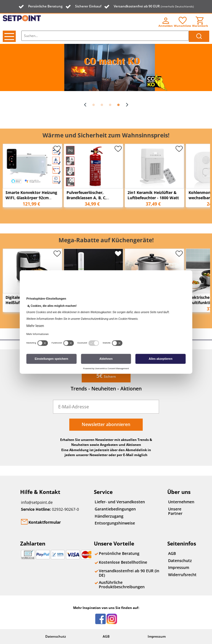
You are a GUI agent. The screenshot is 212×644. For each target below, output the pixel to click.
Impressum (179, 567)
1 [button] (94, 105)
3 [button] (110, 105)
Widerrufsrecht (181, 575)
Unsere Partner (175, 511)
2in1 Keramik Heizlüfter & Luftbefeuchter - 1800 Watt (153, 195)
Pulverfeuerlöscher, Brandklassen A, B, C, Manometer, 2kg (87, 198)
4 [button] (118, 105)
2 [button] (102, 105)
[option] (106, 67)
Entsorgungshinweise (115, 523)
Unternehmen (181, 502)
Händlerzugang (109, 516)
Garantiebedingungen (115, 509)
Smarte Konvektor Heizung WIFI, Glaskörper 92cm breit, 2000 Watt (31, 198)
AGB (172, 553)
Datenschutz (180, 561)
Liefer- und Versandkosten (120, 502)
